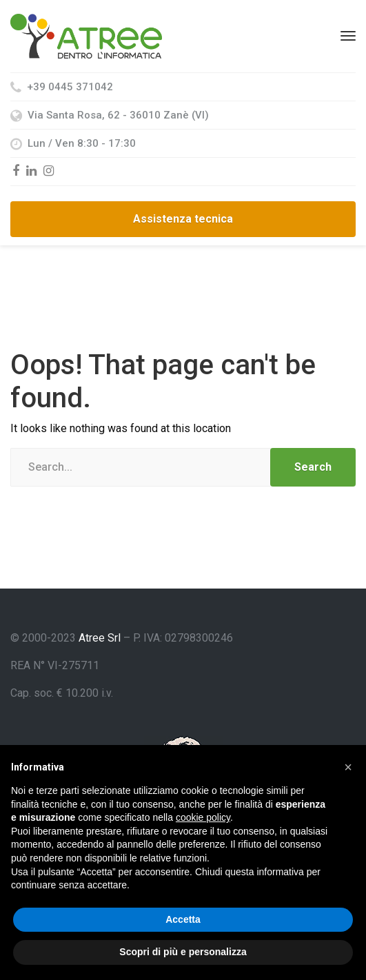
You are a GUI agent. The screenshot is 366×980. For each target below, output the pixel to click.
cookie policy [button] (203, 817)
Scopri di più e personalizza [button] (183, 952)
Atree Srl (100, 638)
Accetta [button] (183, 919)
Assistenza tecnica (183, 219)
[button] (348, 767)
